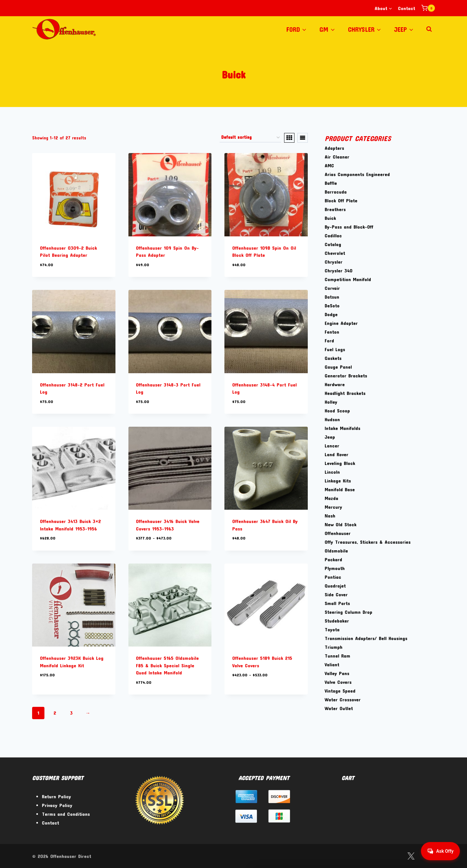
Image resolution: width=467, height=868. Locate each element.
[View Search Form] (429, 29)
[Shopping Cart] (428, 8)
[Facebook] (394, 856)
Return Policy (56, 796)
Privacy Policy (57, 805)
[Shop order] (250, 138)
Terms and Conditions (66, 814)
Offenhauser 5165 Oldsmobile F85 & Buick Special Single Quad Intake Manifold (167, 665)
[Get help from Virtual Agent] (439, 851)
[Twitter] (411, 856)
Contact (407, 8)
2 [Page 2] (55, 713)
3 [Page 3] (71, 713)
